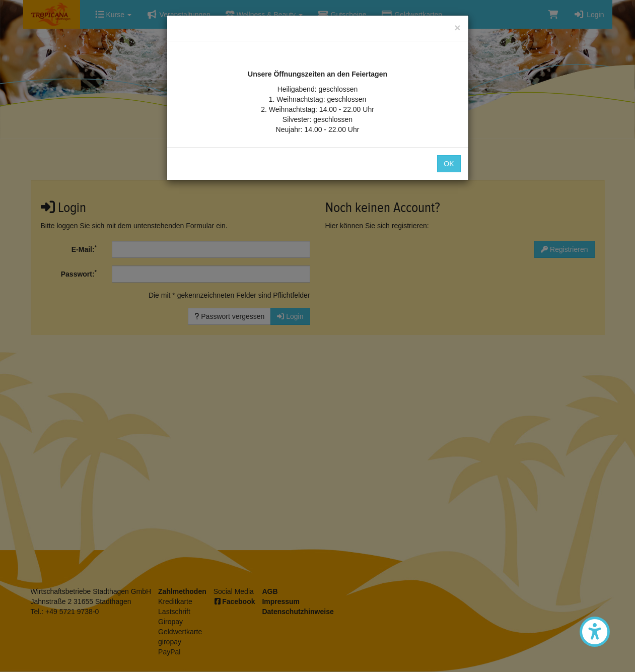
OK (449, 164)
